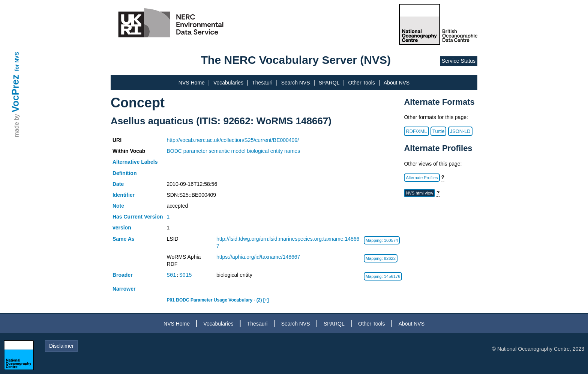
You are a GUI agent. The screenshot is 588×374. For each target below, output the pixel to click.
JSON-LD (460, 131)
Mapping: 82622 (381, 258)
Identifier (124, 195)
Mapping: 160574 (382, 240)
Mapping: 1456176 (383, 276)
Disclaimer (61, 346)
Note (118, 206)
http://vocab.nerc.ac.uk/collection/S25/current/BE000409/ (233, 140)
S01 (172, 275)
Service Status (459, 61)
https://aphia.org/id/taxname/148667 (258, 257)
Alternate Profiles (422, 178)
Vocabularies (228, 83)
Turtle (438, 131)
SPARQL (329, 83)
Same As (124, 239)
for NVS (17, 61)
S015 (186, 275)
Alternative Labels (135, 162)
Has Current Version (138, 217)
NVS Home (192, 83)
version (122, 228)
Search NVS (296, 83)
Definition (125, 173)
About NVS (397, 83)
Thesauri (262, 83)
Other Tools (362, 83)
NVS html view (419, 193)
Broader (123, 275)
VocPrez (15, 93)
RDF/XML (416, 131)
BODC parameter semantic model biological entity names (234, 151)
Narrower (124, 289)
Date (118, 184)
